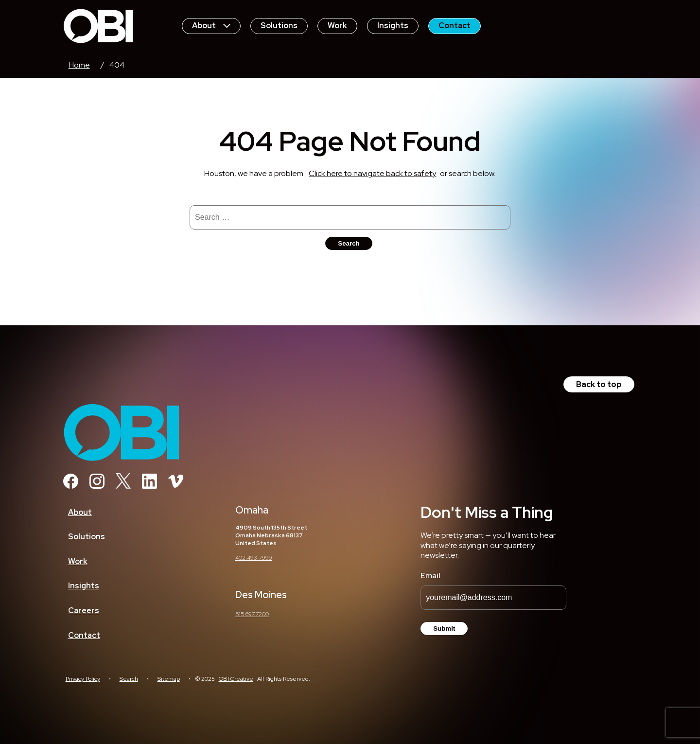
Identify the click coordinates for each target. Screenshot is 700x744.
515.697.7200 (252, 614)
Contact (455, 26)
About (211, 26)
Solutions (279, 26)
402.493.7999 (254, 558)
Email (430, 576)
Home (79, 65)
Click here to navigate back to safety (372, 173)
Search (129, 679)
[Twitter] (123, 486)
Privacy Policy (83, 679)
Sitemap (169, 679)
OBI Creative (236, 679)
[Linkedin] (149, 486)
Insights (393, 26)
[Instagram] (97, 486)
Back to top (599, 384)
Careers (84, 611)
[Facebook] (71, 486)
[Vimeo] (176, 486)
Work (337, 26)
